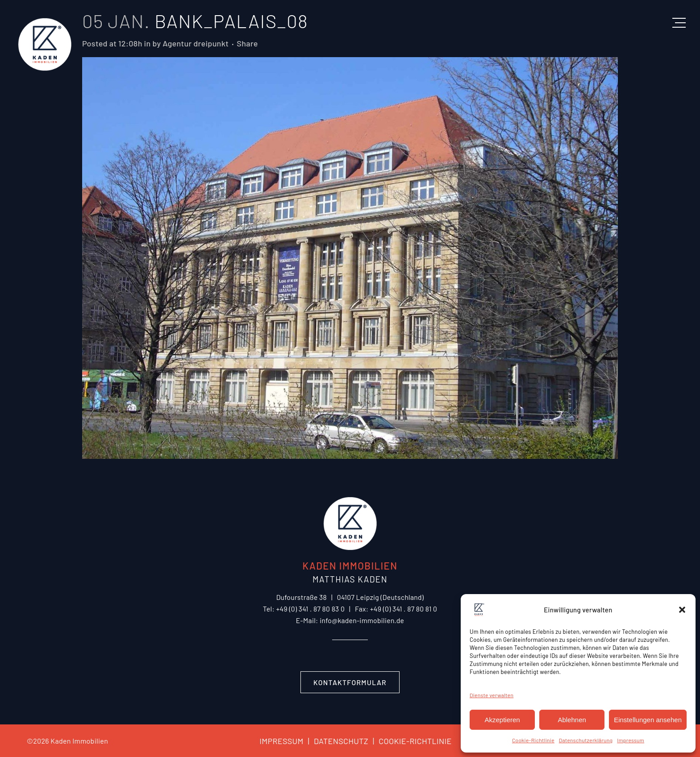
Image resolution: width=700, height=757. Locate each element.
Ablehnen (572, 720)
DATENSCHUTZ (336, 741)
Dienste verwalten (492, 695)
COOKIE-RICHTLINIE (410, 741)
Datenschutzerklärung (586, 740)
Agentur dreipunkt (196, 43)
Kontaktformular (350, 682)
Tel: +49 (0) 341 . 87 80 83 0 (304, 609)
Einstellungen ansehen (648, 720)
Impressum (631, 740)
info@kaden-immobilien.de (362, 620)
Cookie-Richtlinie (533, 740)
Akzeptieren (502, 720)
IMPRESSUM (281, 741)
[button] (682, 610)
